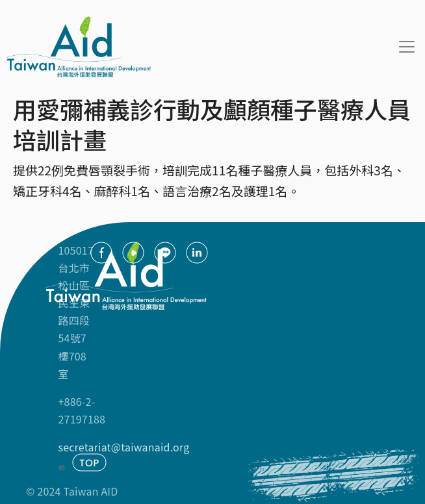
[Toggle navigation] (407, 47)
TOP (89, 462)
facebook (101, 253)
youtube (133, 253)
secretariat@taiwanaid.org (124, 455)
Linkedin (197, 253)
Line (165, 253)
